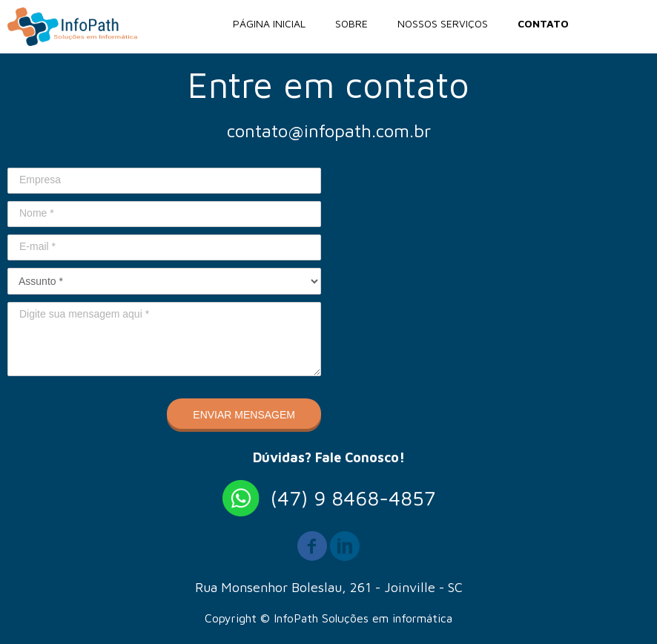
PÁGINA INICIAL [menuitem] (269, 23)
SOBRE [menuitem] (351, 23)
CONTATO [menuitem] (543, 23)
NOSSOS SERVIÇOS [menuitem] (443, 23)
